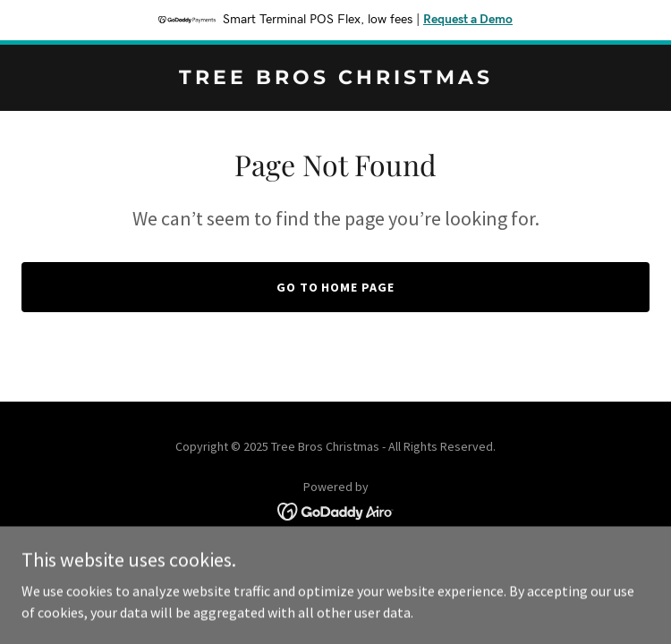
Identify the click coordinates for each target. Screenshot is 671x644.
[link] (335, 79)
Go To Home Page (336, 287)
